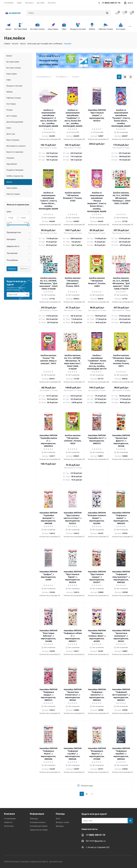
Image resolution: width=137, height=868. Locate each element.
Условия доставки (39, 826)
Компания (9, 814)
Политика (9, 826)
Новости (8, 822)
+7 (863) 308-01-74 (95, 835)
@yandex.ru (100, 841)
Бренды (60, 826)
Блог (58, 819)
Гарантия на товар (39, 830)
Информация (37, 814)
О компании (10, 819)
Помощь (34, 819)
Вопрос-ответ (63, 822)
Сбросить (24, 269)
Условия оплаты (38, 822)
